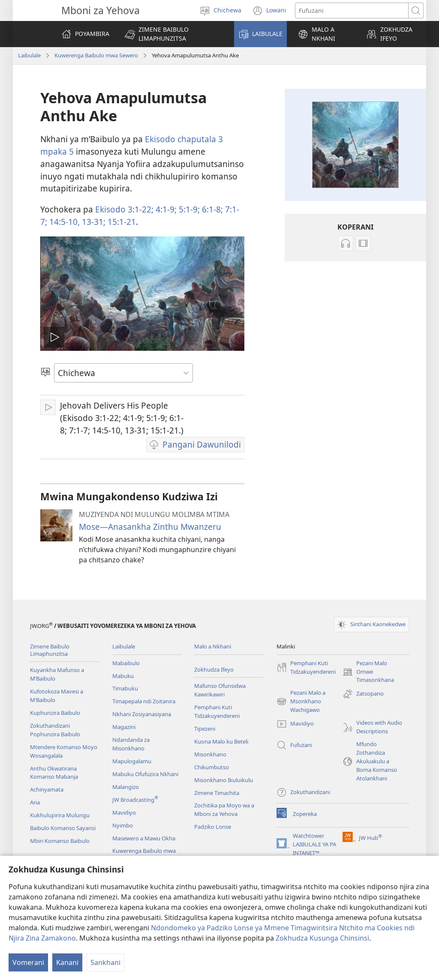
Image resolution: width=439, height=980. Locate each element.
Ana (35, 802)
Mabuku (123, 676)
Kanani (67, 962)
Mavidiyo (124, 813)
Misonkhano (210, 754)
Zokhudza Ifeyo (214, 669)
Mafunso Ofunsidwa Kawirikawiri (220, 690)
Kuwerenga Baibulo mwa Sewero (96, 55)
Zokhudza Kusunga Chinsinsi (322, 938)
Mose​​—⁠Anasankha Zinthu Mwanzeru (150, 527)
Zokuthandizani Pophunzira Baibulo (55, 730)
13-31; (93, 222)
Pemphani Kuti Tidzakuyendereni (217, 711)
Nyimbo (123, 825)
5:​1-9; (188, 209)
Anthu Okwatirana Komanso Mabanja (54, 773)
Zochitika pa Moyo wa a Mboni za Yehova (224, 810)
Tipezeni (205, 729)
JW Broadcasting (135, 800)
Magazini (124, 727)
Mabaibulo (126, 663)
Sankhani (105, 962)
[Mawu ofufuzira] (352, 10)
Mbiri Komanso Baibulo (60, 841)
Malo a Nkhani (213, 646)
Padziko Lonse (213, 827)
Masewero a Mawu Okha (144, 838)
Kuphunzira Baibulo (55, 713)
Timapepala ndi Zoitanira (144, 701)
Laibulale (29, 55)
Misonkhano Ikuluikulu (224, 780)
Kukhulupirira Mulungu (60, 815)
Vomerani (28, 962)
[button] (174, 34)
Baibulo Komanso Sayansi (63, 828)
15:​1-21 (121, 222)
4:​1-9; (165, 209)
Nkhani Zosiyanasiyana (142, 714)
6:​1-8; (211, 209)
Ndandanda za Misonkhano (131, 744)
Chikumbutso (212, 767)
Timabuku (125, 688)
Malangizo (126, 787)
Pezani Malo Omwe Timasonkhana (368, 672)
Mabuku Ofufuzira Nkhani (145, 774)
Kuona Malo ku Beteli (221, 741)
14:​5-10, (63, 222)
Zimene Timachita (217, 793)
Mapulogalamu (132, 761)
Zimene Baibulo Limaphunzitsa (50, 650)
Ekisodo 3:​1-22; (124, 209)
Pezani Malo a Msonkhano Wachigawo (301, 702)
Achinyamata (47, 789)
